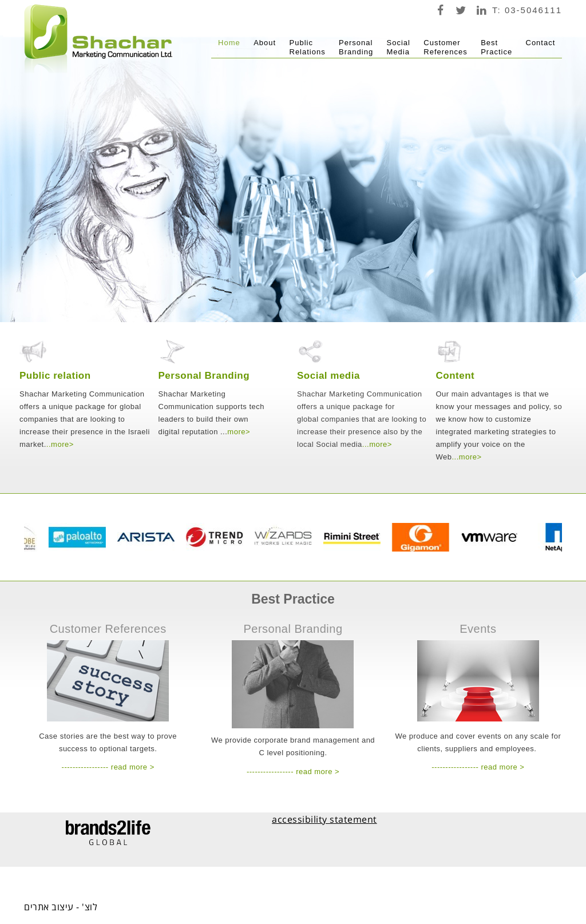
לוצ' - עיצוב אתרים (61, 907)
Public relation (55, 376)
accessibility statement (324, 819)
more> (62, 444)
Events (478, 629)
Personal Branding (204, 376)
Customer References (108, 629)
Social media (328, 376)
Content (456, 376)
